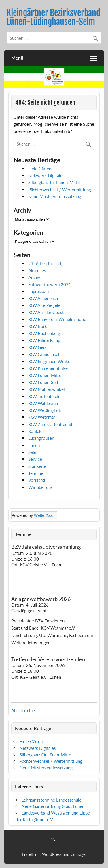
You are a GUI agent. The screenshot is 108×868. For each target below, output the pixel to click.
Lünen (34, 445)
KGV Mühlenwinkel (47, 389)
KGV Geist (38, 347)
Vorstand (37, 480)
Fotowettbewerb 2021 (50, 284)
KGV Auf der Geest (46, 312)
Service (35, 459)
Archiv (34, 277)
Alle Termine (23, 710)
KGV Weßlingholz (45, 410)
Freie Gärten (40, 169)
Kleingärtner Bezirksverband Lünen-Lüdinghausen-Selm (53, 17)
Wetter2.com (45, 515)
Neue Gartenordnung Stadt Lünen (53, 806)
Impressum (38, 291)
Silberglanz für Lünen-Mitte (54, 182)
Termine (36, 473)
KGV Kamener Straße (48, 368)
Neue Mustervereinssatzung (55, 196)
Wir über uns (40, 487)
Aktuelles (37, 270)
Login (54, 838)
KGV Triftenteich (44, 396)
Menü (17, 58)
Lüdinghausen (41, 438)
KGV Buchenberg (44, 333)
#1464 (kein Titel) (45, 263)
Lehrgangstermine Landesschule (52, 800)
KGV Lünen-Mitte (45, 375)
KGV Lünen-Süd (43, 382)
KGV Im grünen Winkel (50, 361)
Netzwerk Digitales (46, 175)
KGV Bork (38, 326)
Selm (33, 452)
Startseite (37, 466)
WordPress (52, 854)
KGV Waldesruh (43, 403)
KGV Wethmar (42, 417)
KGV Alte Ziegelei (45, 305)
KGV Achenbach (43, 298)
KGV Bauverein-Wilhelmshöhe (57, 319)
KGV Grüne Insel (44, 354)
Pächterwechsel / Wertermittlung (60, 190)
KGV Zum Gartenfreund (50, 424)
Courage (78, 854)
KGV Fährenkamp (44, 340)
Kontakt (36, 431)
